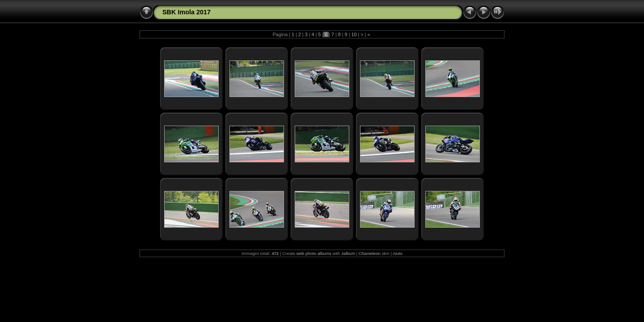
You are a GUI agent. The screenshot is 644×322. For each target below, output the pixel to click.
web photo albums (314, 253)
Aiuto (398, 253)
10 (354, 34)
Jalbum (348, 253)
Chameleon (370, 253)
